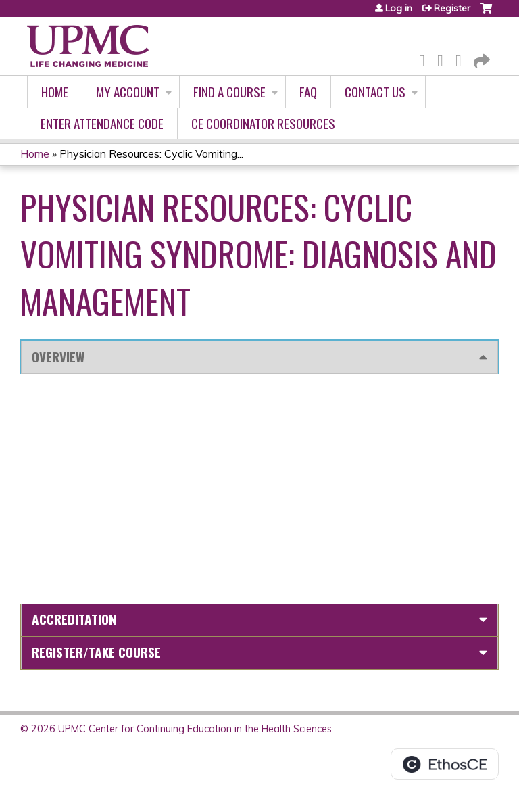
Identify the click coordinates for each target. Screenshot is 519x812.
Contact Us (375, 92)
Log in (399, 8)
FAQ (308, 92)
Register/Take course (96, 652)
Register (452, 8)
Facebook (426, 58)
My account (128, 92)
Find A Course (229, 92)
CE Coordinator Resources (263, 123)
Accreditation (74, 619)
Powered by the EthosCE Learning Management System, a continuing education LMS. (445, 764)
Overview (58, 357)
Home (55, 92)
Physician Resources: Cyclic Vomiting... (151, 153)
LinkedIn (462, 58)
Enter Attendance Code (102, 123)
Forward (480, 58)
